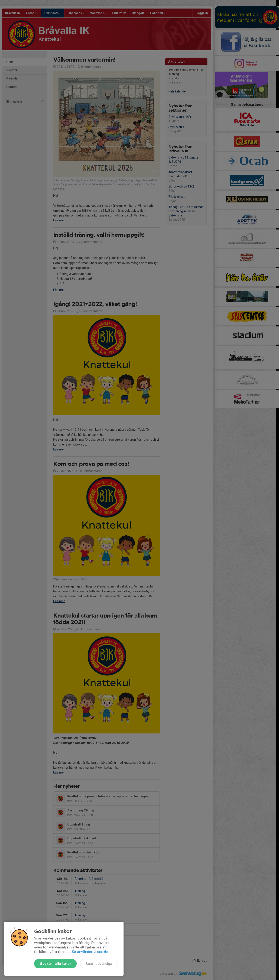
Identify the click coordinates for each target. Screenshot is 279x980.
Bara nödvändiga (99, 964)
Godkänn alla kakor (55, 964)
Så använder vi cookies (91, 952)
